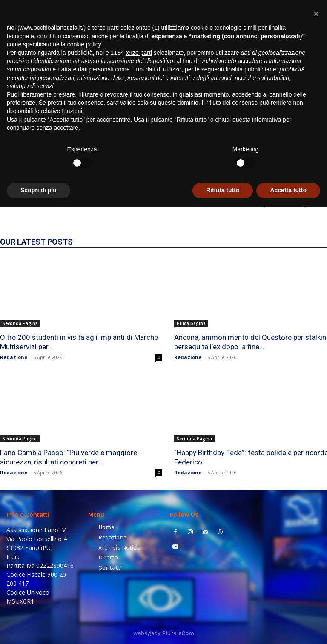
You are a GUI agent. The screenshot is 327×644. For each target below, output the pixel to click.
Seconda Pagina (20, 323)
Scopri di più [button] (39, 627)
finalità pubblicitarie (251, 507)
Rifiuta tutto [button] (223, 627)
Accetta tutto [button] (288, 627)
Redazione (14, 357)
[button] (310, 109)
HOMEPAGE (284, 201)
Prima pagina (191, 323)
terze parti (139, 490)
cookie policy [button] (84, 482)
